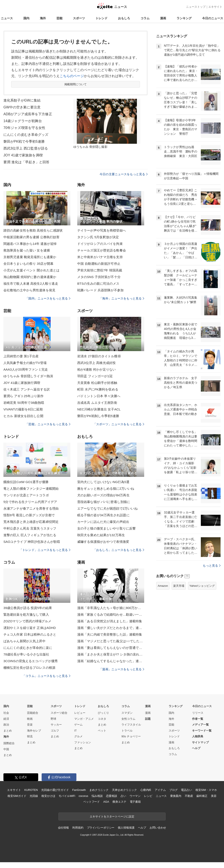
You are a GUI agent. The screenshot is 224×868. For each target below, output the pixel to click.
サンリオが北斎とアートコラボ (26, 495)
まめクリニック (99, 790)
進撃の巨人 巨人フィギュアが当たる (30, 535)
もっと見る (212, 566)
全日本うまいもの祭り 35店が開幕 (28, 264)
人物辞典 (198, 736)
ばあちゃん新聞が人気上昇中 (25, 641)
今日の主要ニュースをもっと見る (124, 174)
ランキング (184, 18)
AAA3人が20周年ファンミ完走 (26, 369)
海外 (43, 18)
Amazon (163, 586)
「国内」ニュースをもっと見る (48, 298)
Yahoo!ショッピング (202, 586)
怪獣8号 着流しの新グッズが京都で (29, 515)
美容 (214, 796)
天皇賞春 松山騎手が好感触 (97, 383)
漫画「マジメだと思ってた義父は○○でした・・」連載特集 (111, 641)
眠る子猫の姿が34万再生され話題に (103, 515)
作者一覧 (198, 719)
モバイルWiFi (67, 796)
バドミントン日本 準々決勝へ (99, 396)
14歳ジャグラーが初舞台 (23, 121)
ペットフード (92, 802)
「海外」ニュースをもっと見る (122, 298)
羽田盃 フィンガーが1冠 (95, 376)
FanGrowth (79, 790)
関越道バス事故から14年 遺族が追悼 (30, 244)
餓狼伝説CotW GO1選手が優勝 (26, 482)
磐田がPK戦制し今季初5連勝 (98, 416)
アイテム (160, 790)
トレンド (101, 18)
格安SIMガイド (17, 796)
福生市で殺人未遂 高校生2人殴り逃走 (31, 284)
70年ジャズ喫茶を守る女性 (24, 128)
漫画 (163, 18)
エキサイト (215, 7)
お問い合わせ (158, 828)
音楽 (30, 725)
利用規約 (78, 828)
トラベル (127, 731)
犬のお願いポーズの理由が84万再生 (103, 495)
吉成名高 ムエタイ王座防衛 (97, 403)
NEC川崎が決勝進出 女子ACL (99, 409)
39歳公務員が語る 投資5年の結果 (28, 608)
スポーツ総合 (59, 713)
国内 (26, 18)
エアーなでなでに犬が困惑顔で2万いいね (107, 508)
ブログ (173, 790)
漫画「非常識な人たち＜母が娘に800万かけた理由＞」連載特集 (111, 608)
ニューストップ (196, 7)
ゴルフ (55, 731)
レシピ (148, 796)
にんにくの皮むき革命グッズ (26, 135)
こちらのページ (72, 76)
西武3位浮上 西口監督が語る (26, 148)
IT (76, 731)
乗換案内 (176, 796)
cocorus (83, 796)
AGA (106, 802)
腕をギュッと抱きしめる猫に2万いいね (106, 489)
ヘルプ (196, 748)
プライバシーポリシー (101, 828)
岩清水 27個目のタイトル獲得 (99, 356)
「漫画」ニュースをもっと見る (122, 669)
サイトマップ (200, 742)
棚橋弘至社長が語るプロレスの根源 (29, 668)
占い (123, 796)
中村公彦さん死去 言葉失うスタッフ (30, 528)
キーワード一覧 (202, 731)
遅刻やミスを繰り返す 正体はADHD (30, 628)
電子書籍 (135, 802)
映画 (30, 719)
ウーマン (135, 796)
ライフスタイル (131, 725)
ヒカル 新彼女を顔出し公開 (23, 416)
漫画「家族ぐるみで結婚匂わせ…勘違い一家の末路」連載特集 (111, 614)
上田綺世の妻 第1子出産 (21, 356)
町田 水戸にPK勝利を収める (98, 389)
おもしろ (124, 18)
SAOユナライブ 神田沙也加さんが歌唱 (32, 542)
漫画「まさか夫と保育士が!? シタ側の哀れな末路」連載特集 (111, 654)
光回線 (34, 796)
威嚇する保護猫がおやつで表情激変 (103, 542)
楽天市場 (179, 586)
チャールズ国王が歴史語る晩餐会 (102, 250)
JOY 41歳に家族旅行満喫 (22, 383)
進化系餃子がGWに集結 (22, 100)
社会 (6, 713)
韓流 (30, 736)
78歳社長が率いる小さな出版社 (26, 654)
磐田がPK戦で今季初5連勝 (24, 141)
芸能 (59, 18)
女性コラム (128, 719)
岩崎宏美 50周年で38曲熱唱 (24, 403)
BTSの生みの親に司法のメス (98, 284)
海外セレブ (34, 731)
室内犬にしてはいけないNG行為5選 (103, 482)
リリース (198, 713)
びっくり (103, 713)
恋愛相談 (111, 796)
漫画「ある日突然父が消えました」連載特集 (110, 621)
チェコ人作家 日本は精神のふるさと (30, 634)
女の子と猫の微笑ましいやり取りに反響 (106, 528)
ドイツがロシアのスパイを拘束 (100, 244)
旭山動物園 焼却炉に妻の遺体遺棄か (30, 277)
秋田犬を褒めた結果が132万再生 (101, 535)
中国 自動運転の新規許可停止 (99, 264)
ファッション (83, 742)
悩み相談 (97, 796)
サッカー (56, 725)
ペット (102, 731)
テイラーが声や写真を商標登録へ (102, 230)
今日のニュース (213, 18)
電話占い (186, 790)
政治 (6, 725)
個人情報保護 (126, 828)
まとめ (8, 731)
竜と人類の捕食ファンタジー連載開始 (31, 489)
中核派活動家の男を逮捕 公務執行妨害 (31, 237)
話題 (148, 719)
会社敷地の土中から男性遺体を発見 (29, 290)
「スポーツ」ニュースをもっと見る (119, 424)
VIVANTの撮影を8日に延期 (23, 409)
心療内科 (146, 790)
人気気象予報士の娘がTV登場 (25, 363)
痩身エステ (119, 802)
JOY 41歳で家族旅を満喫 (23, 155)
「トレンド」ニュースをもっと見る (45, 550)
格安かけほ (48, 796)
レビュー (80, 713)
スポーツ (79, 18)
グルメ (78, 736)
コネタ (102, 719)
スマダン (127, 713)
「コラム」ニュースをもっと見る (46, 676)
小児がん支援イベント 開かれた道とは (31, 270)
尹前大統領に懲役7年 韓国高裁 (100, 270)
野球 (53, 719)
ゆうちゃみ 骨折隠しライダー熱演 (28, 376)
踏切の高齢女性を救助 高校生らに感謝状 (33, 230)
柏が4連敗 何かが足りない (96, 369)
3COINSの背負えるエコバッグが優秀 (31, 661)
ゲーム (78, 725)
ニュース (7, 18)
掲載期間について (76, 84)
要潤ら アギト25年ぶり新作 (24, 396)
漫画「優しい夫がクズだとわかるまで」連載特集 (111, 628)
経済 (6, 719)
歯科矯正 (202, 796)
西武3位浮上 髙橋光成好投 (96, 363)
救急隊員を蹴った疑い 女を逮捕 (27, 250)
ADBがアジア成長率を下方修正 (28, 114)
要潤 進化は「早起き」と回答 (26, 162)
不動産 (189, 796)
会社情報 (63, 828)
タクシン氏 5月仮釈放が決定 (98, 237)
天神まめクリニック (124, 790)
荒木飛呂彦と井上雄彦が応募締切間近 (31, 522)
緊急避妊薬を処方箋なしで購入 (26, 614)
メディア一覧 (200, 725)
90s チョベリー (131, 736)
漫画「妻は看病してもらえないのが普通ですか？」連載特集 (111, 648)
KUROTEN (31, 790)
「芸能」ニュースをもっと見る (48, 424)
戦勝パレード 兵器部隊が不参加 (100, 290)
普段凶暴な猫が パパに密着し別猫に (104, 502)
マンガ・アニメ (84, 719)
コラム (145, 18)
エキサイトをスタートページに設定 (112, 816)
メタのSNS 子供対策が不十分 (99, 277)
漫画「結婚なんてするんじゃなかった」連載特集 (111, 661)
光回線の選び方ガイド (55, 790)
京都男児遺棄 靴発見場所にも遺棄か (30, 257)
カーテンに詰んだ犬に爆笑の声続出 (103, 522)
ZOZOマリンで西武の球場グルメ (27, 621)
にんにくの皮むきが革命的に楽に (28, 648)
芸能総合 (33, 713)
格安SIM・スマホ (206, 790)
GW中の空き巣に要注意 (22, 107)
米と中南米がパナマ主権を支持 (100, 257)
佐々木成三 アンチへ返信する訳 (27, 389)
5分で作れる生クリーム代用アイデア (30, 502)
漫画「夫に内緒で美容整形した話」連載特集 (110, 634)
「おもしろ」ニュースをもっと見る (119, 550)
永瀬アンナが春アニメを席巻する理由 (31, 508)
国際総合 (9, 743)
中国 (6, 749)
